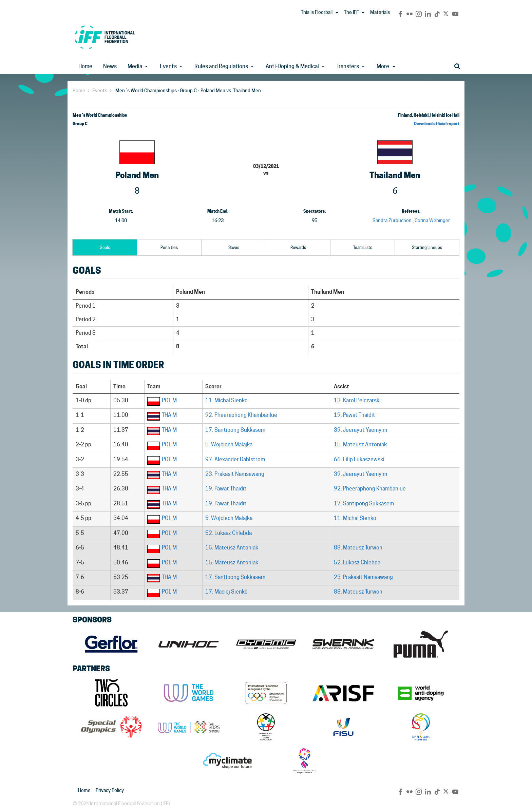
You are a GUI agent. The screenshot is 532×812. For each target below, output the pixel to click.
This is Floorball (317, 12)
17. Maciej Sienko (226, 592)
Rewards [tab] (298, 247)
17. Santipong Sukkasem (235, 430)
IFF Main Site (105, 37)
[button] (337, 13)
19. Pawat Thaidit (355, 415)
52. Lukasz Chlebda (229, 533)
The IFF (351, 12)
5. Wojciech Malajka (229, 444)
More (386, 66)
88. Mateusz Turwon (358, 548)
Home (85, 66)
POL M (169, 400)
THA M (169, 415)
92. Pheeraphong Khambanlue (241, 415)
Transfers (348, 66)
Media (135, 66)
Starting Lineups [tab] (427, 247)
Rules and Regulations (221, 66)
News (110, 66)
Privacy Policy (110, 790)
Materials (380, 12)
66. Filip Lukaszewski (359, 459)
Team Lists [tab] (363, 247)
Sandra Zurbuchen (392, 220)
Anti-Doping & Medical (292, 66)
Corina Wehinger (432, 220)
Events (168, 66)
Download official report (437, 124)
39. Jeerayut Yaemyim (360, 430)
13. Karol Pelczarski (357, 400)
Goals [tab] (105, 247)
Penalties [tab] (169, 247)
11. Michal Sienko (226, 400)
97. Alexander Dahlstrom (235, 459)
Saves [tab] (234, 247)
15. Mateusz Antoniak (360, 444)
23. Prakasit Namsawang (235, 474)
